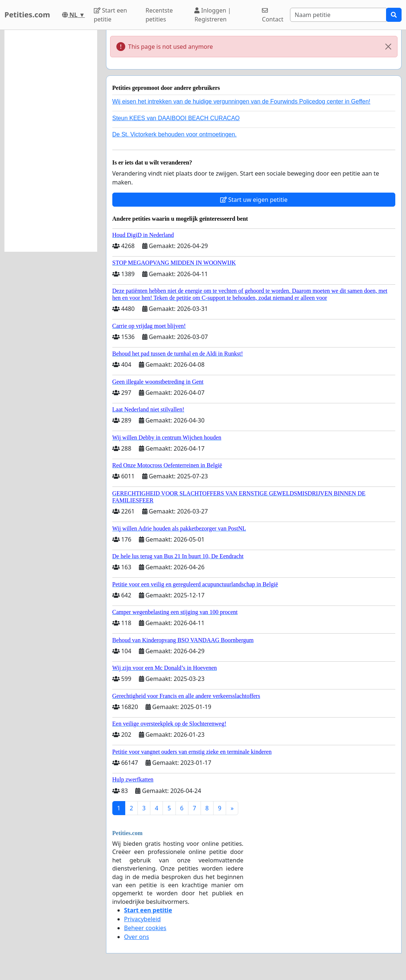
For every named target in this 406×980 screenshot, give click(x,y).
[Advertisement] (51, 141)
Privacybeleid (142, 919)
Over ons (137, 937)
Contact (273, 15)
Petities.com (27, 15)
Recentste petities (159, 15)
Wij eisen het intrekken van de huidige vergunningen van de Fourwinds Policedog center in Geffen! (241, 101)
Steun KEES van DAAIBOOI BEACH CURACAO (176, 118)
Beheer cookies (145, 928)
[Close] (388, 47)
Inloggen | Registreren (213, 15)
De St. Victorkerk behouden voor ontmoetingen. (175, 134)
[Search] (338, 15)
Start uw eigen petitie (254, 200)
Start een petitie (110, 15)
